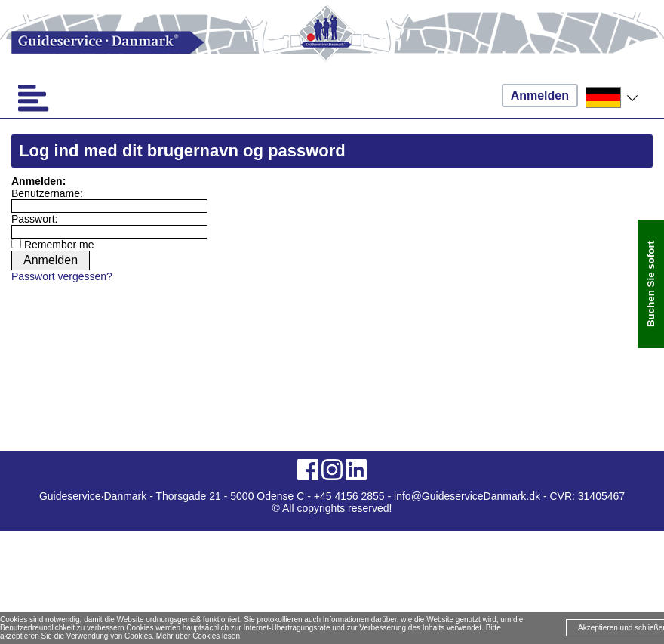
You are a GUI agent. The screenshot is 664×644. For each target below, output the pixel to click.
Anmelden (540, 96)
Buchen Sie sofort (651, 284)
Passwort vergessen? (62, 276)
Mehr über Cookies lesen (198, 636)
